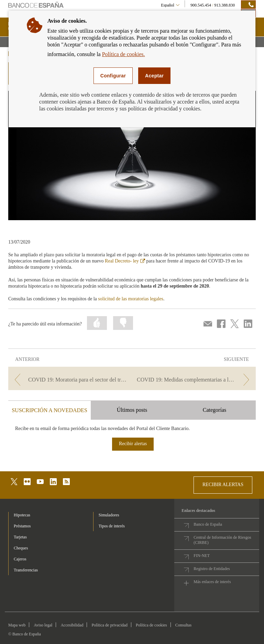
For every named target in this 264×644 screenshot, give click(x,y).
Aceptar (154, 76)
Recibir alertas (133, 444)
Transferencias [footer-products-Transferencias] (26, 570)
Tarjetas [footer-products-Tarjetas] (20, 537)
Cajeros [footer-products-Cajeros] (20, 559)
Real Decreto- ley (125, 261)
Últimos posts (132, 410)
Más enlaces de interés (212, 582)
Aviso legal (43, 625)
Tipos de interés (112, 526)
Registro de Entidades (212, 569)
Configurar (113, 76)
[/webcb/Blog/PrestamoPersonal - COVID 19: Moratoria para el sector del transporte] (69, 380)
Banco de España (208, 524)
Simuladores (109, 515)
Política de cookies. (124, 54)
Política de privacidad (109, 625)
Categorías (214, 410)
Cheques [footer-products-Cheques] (21, 548)
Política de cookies (151, 625)
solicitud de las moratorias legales (131, 299)
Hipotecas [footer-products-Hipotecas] (22, 515)
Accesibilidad (72, 625)
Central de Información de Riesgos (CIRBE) (222, 540)
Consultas (183, 625)
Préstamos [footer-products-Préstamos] (22, 526)
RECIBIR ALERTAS (223, 485)
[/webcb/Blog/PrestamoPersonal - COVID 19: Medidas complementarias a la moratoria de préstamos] (195, 380)
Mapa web (17, 625)
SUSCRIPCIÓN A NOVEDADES (49, 410)
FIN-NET (202, 556)
